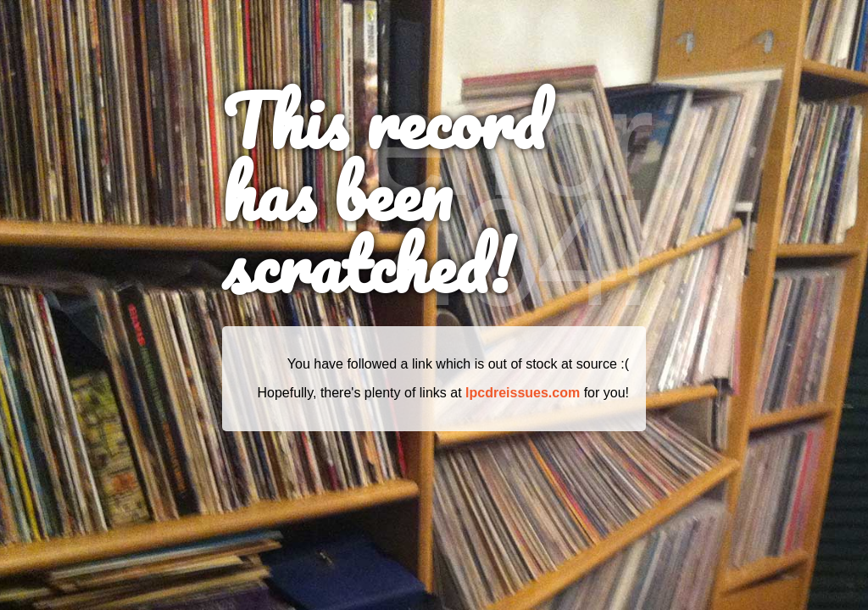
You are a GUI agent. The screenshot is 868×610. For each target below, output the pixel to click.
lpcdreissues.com (523, 393)
